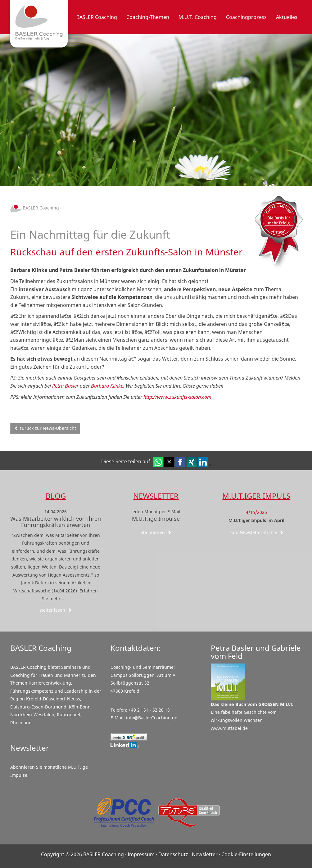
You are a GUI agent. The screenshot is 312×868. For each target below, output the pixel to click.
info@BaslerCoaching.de (152, 718)
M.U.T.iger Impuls (256, 496)
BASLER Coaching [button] (97, 17)
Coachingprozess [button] (246, 17)
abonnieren (156, 532)
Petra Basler (65, 386)
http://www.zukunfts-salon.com (177, 397)
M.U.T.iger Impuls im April (256, 520)
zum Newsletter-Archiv (256, 532)
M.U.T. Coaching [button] (198, 17)
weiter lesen (56, 610)
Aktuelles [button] (287, 17)
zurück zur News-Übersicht (45, 428)
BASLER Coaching (35, 208)
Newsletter (156, 496)
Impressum (141, 854)
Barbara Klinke (107, 386)
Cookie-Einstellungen (246, 854)
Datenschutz (173, 854)
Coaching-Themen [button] (148, 17)
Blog (56, 496)
